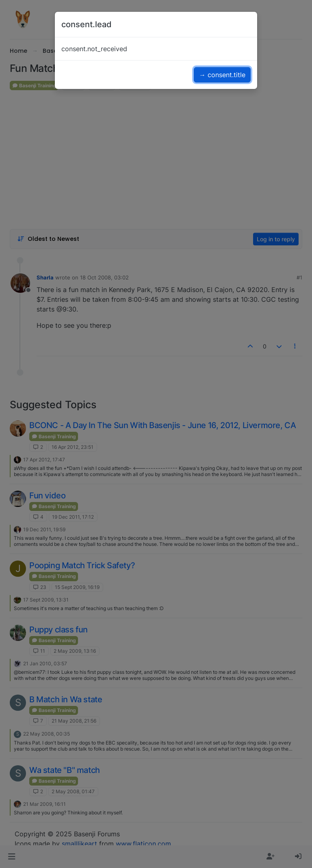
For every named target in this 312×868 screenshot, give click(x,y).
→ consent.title (222, 75)
